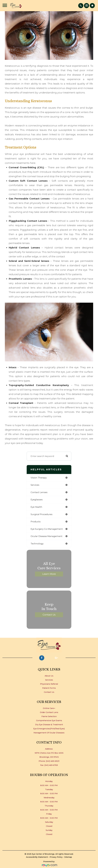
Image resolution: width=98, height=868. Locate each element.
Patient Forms (49, 688)
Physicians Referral (49, 684)
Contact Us (49, 615)
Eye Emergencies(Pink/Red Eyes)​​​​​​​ (49, 729)
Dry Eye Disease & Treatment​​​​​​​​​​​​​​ (49, 725)
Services (49, 680)
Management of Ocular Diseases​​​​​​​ (49, 733)
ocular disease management (47, 536)
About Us (49, 676)
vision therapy (39, 478)
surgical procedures (42, 514)
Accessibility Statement (37, 857)
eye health (36, 507)
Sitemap (68, 857)
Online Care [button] (49, 708)
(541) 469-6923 (53, 761)
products (36, 522)
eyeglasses (37, 500)
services (35, 485)
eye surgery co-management (47, 529)
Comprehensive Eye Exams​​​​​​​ (49, 720)
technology (37, 544)
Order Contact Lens (49, 712)
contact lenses (39, 492)
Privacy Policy (56, 857)
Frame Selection (49, 716)
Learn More (49, 574)
